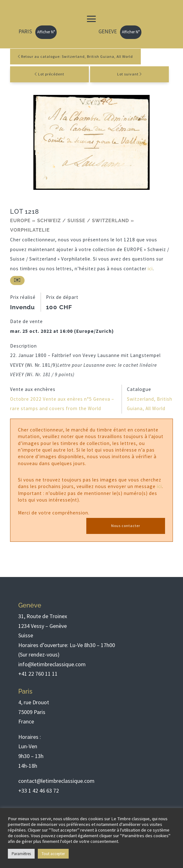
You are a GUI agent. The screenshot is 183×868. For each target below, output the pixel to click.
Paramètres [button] (21, 854)
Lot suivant (128, 74)
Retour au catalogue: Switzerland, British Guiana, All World (75, 56)
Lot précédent (51, 74)
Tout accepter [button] (53, 854)
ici (150, 269)
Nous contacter (126, 526)
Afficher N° (46, 32)
